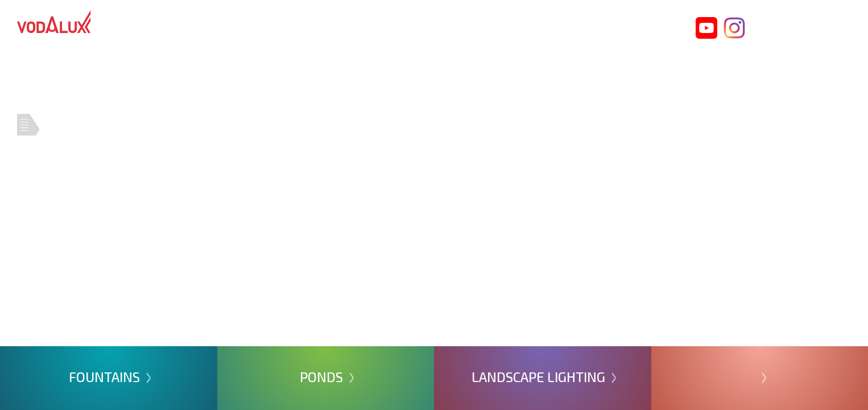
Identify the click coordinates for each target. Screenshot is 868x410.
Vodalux (54, 22)
